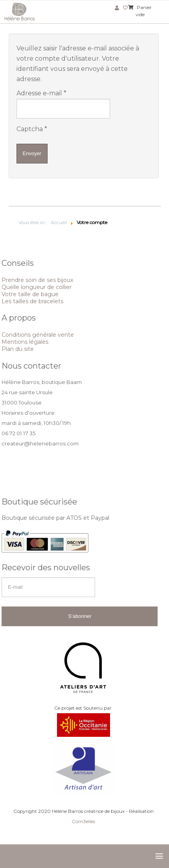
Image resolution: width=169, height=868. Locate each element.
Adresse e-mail (41, 93)
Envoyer (32, 153)
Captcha (32, 129)
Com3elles (84, 821)
